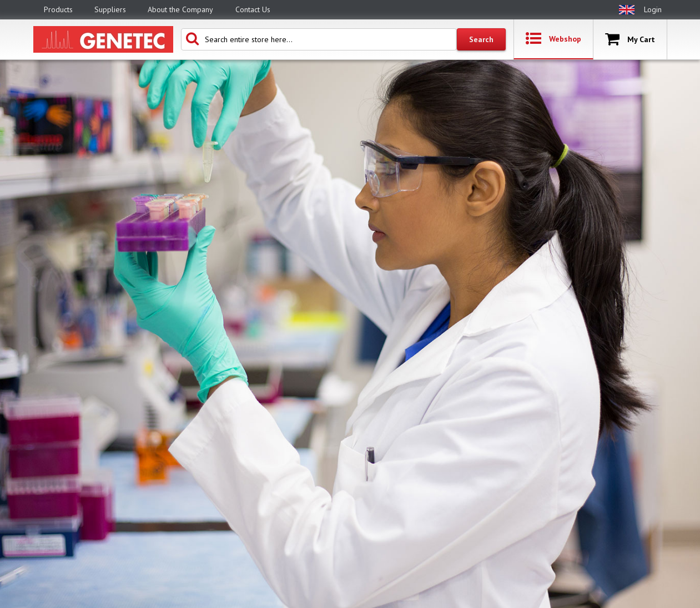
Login (653, 9)
